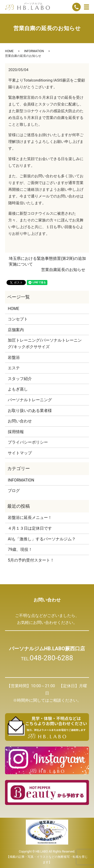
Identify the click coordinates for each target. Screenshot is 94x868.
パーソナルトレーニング (30, 400)
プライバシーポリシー (28, 442)
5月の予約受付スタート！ (31, 560)
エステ (14, 368)
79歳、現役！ (20, 549)
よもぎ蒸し (18, 389)
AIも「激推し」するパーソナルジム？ (42, 539)
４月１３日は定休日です (30, 528)
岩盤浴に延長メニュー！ (30, 518)
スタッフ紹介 (20, 379)
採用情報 (16, 432)
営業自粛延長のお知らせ (63, 270)
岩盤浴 (14, 357)
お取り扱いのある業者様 (30, 411)
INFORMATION (34, 51)
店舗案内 (16, 330)
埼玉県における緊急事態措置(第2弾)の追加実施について (47, 261)
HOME (9, 51)
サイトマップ (20, 453)
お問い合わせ (20, 421)
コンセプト (18, 319)
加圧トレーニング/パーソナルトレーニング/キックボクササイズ (45, 343)
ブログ (14, 491)
